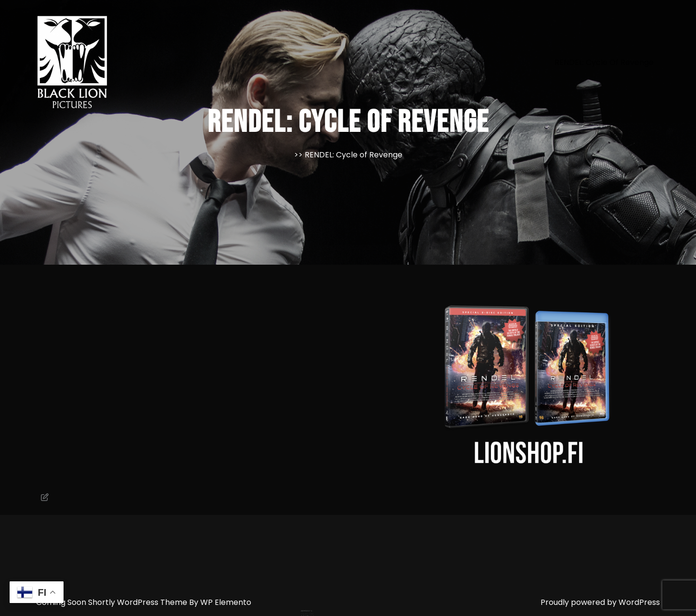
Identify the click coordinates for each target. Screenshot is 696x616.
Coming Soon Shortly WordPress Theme (113, 602)
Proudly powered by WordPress (600, 602)
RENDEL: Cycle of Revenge (604, 62)
